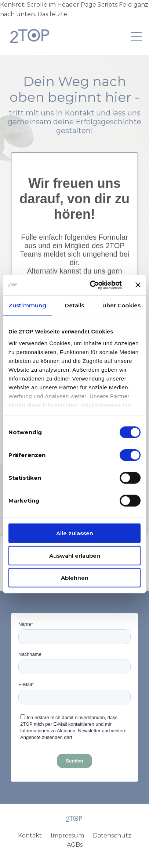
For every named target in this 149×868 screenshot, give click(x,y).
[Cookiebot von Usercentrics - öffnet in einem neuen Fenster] (92, 285)
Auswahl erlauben (75, 555)
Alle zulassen (75, 533)
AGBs (75, 845)
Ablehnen (75, 578)
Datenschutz (112, 835)
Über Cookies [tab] (121, 305)
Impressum (67, 835)
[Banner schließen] (138, 285)
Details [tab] (74, 305)
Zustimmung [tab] (27, 305)
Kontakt (30, 835)
